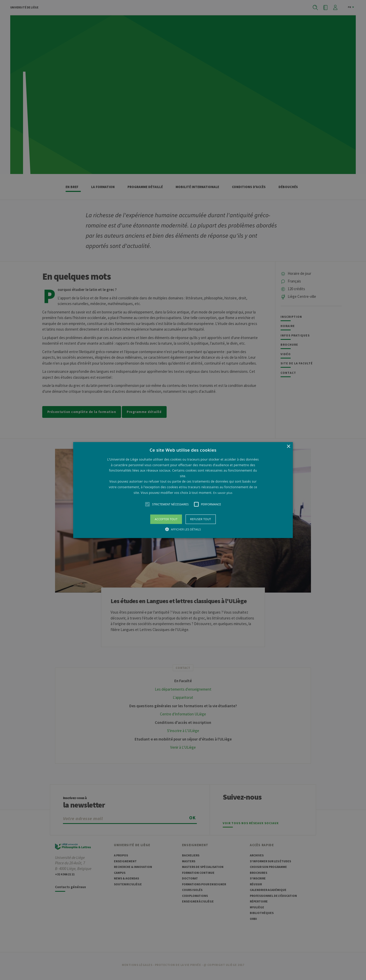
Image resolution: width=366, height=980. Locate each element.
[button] (183, 490)
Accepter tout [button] (166, 519)
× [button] (288, 447)
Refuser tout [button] (201, 519)
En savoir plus (223, 492)
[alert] (183, 490)
